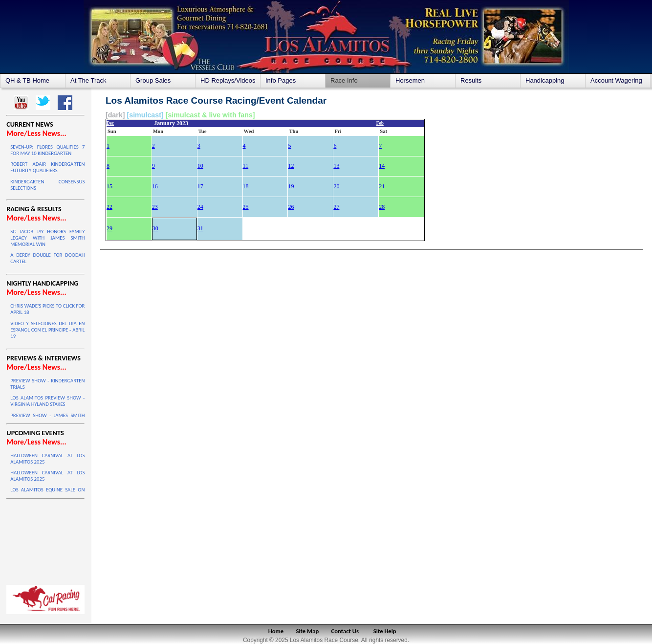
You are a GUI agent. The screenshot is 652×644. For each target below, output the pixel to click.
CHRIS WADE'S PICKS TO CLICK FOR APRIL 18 (47, 309)
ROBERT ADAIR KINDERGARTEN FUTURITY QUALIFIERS (47, 167)
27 (336, 207)
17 (200, 186)
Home (276, 631)
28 (382, 207)
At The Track (88, 80)
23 (155, 207)
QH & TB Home (27, 80)
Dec (110, 123)
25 (246, 207)
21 (382, 186)
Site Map (308, 631)
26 (291, 207)
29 (109, 228)
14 (382, 166)
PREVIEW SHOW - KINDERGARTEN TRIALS (47, 384)
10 (200, 166)
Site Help (385, 631)
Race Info (344, 80)
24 (200, 207)
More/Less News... (36, 133)
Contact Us (345, 631)
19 (291, 186)
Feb (380, 123)
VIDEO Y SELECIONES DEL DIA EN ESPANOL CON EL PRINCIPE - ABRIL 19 (47, 330)
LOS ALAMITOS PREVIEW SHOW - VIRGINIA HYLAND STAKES (47, 401)
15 (109, 186)
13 (336, 166)
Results (471, 80)
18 (246, 186)
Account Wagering (616, 80)
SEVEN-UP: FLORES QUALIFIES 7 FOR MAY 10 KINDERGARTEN (47, 150)
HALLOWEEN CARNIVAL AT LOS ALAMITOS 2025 (47, 459)
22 (109, 207)
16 (155, 186)
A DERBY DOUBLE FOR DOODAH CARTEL (47, 258)
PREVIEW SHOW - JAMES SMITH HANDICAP (47, 419)
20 (336, 186)
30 (155, 228)
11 (246, 166)
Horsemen (410, 80)
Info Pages (281, 80)
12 (291, 166)
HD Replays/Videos (228, 80)
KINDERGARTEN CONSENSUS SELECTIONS (47, 185)
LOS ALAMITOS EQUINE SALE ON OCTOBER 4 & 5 (47, 493)
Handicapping (545, 80)
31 (200, 228)
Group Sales (153, 80)
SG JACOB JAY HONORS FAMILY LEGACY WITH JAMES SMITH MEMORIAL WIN (47, 238)
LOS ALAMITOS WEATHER (45, 539)
